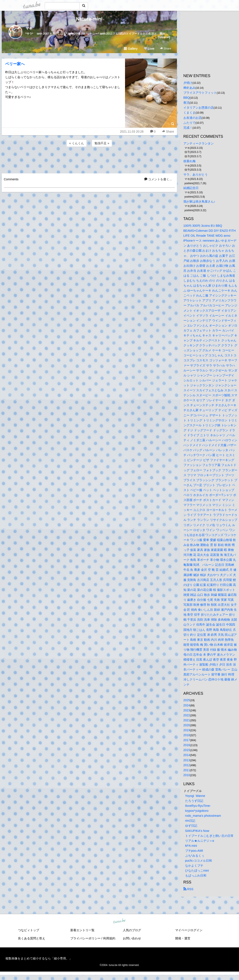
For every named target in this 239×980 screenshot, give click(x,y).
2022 (187, 715)
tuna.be (119, 921)
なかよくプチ (194, 866)
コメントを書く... (158, 179)
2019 (187, 730)
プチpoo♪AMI (194, 851)
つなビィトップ (29, 930)
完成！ (188, 128)
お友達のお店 (192, 118)
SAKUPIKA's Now (197, 831)
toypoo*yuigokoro (197, 811)
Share (166, 48)
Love (149, 49)
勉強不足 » (102, 143)
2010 (187, 775)
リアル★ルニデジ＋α (200, 841)
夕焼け (188, 83)
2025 (187, 700)
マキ (29, 28)
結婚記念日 (191, 188)
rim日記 (190, 821)
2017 (187, 740)
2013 (187, 760)
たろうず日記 (194, 801)
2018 (187, 735)
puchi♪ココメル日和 (199, 861)
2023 (187, 710)
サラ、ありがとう (196, 174)
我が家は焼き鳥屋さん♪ (199, 201)
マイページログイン (189, 930)
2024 (187, 705)
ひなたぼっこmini (197, 871)
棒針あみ (189, 88)
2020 (187, 725)
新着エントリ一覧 (82, 930)
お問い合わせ (132, 938)
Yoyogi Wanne (195, 796)
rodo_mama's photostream (203, 816)
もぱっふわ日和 (196, 875)
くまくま (189, 113)
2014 (187, 755)
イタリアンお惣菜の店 (199, 108)
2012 (187, 765)
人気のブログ (132, 930)
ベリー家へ (15, 64)
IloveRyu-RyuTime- (198, 806)
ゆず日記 (191, 826)
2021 (187, 720)
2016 (187, 745)
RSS (188, 889)
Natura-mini (89, 19)
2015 (187, 750)
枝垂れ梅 (189, 161)
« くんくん (77, 143)
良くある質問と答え (32, 938)
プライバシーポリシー (85, 938)
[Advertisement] (89, 159)
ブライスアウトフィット (200, 93)
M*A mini (191, 846)
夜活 (186, 103)
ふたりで (189, 123)
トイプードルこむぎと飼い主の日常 (209, 836)
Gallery (131, 49)
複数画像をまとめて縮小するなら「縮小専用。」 (39, 958)
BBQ (187, 98)
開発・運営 (183, 938)
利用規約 (109, 938)
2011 (187, 770)
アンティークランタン (199, 143)
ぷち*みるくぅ (195, 856)
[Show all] (164, 37)
